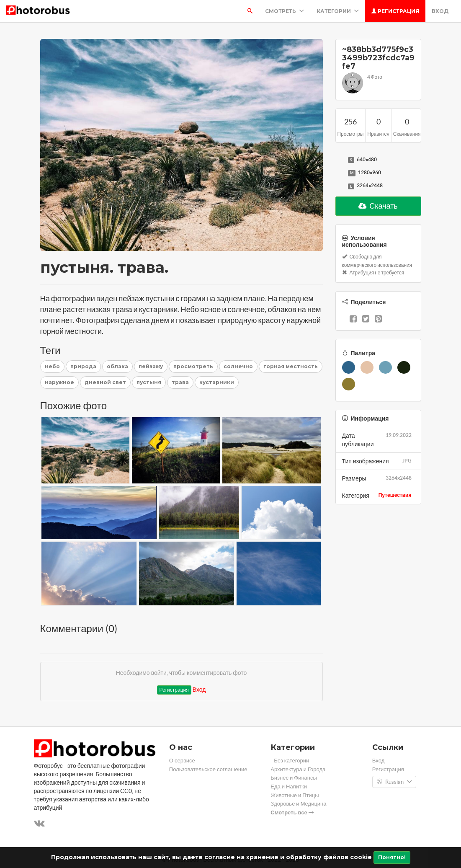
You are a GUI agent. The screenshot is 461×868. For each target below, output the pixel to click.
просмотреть (193, 366)
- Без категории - (291, 761)
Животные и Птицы (295, 795)
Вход (440, 11)
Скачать (378, 206)
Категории (338, 11)
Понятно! (392, 857)
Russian (394, 782)
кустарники (217, 382)
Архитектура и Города (298, 769)
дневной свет (105, 382)
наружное (59, 382)
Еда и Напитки (289, 787)
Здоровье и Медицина (298, 804)
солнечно (238, 366)
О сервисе (182, 761)
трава (180, 382)
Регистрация (395, 11)
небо (52, 366)
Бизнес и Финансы (294, 778)
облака (117, 366)
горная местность (291, 366)
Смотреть (285, 11)
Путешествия (395, 495)
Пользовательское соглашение (208, 769)
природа (83, 366)
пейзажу (151, 366)
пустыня (149, 382)
